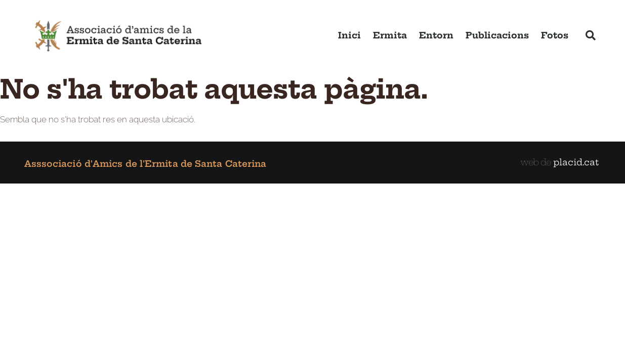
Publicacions (497, 35)
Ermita (390, 35)
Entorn (436, 35)
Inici (349, 35)
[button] (591, 35)
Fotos (555, 35)
